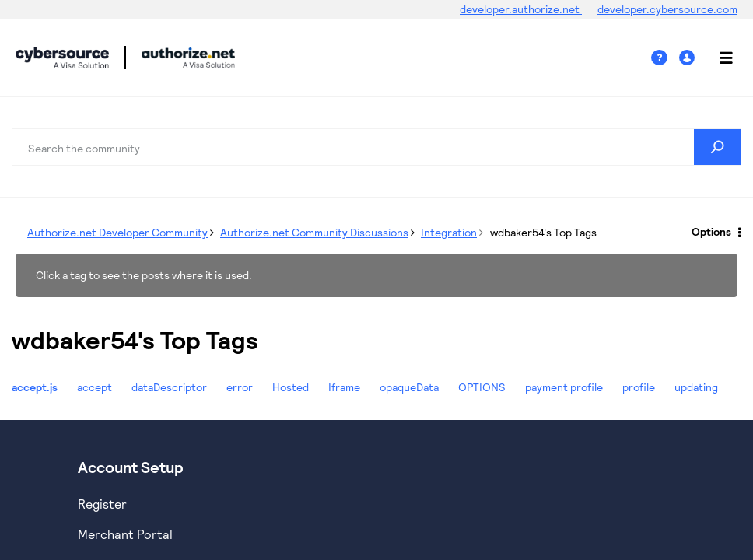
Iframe (344, 387)
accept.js (35, 387)
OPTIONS (482, 387)
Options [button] (711, 231)
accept (95, 387)
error (240, 387)
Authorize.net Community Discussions (314, 232)
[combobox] (376, 147)
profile (639, 387)
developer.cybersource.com (667, 9)
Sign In (689, 58)
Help (665, 58)
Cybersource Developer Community (62, 58)
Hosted (291, 387)
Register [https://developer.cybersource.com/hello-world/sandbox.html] (102, 504)
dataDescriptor (169, 387)
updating (696, 387)
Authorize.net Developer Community (117, 232)
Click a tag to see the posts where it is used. (144, 275)
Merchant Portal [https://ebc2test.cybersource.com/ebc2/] (125, 534)
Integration (449, 232)
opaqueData (409, 387)
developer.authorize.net (521, 9)
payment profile (564, 387)
